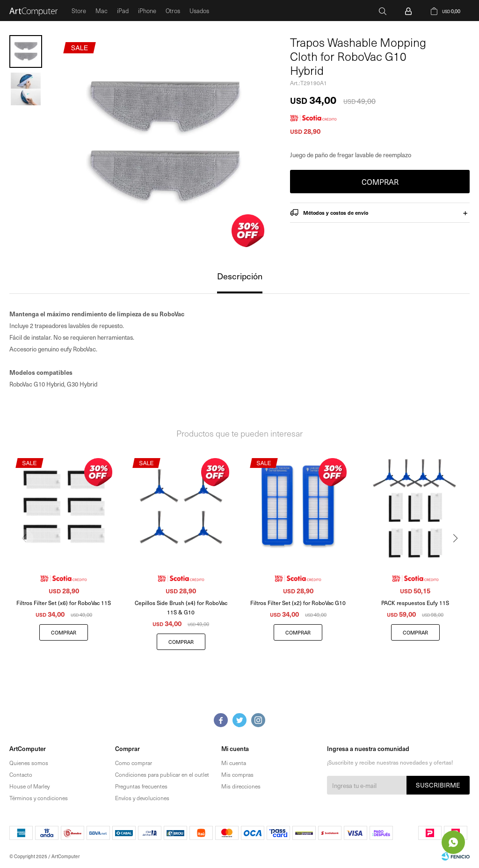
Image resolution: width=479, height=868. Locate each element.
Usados (199, 11)
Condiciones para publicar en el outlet (162, 774)
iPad (123, 11)
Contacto (21, 774)
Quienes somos (29, 763)
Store (79, 11)
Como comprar (134, 763)
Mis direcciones (241, 786)
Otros (173, 11)
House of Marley (29, 786)
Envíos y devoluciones (142, 798)
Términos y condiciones (39, 798)
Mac (102, 11)
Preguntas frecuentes (141, 786)
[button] (459, 557)
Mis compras (237, 774)
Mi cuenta (234, 763)
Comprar (380, 182)
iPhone (147, 11)
